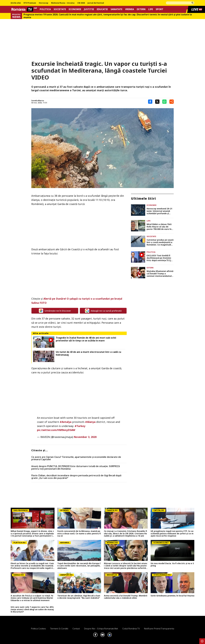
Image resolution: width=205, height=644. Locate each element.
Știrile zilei (16, 3)
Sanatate (116, 9)
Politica (45, 9)
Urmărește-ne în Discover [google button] (55, 311)
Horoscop (44, 3)
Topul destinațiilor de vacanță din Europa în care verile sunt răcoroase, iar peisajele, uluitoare (79, 566)
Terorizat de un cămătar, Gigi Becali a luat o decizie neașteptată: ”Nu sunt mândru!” (79, 597)
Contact (76, 629)
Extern (141, 9)
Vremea (130, 9)
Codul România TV (131, 629)
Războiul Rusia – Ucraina (63, 3)
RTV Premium (30, 3)
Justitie (89, 9)
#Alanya (90, 422)
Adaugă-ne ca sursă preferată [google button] (103, 311)
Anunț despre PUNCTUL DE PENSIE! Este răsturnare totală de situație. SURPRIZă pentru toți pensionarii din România (76, 468)
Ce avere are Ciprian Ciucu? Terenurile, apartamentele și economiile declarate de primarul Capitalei (76, 458)
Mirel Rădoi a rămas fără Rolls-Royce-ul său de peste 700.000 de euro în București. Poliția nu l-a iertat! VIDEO (159, 227)
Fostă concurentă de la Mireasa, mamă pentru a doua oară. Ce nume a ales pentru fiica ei (79, 534)
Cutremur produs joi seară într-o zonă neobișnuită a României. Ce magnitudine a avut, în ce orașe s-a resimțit (160, 242)
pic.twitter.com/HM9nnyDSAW (56, 430)
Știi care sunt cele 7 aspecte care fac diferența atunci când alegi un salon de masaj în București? (32, 609)
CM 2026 (81, 3)
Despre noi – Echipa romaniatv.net (101, 629)
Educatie (102, 9)
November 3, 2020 (85, 437)
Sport (160, 9)
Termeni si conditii (59, 629)
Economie (75, 9)
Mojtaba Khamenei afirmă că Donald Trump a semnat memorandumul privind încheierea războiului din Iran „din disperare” (160, 274)
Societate (60, 9)
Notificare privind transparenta (159, 629)
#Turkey (80, 426)
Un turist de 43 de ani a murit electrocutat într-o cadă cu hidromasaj (88, 353)
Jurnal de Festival (96, 3)
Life (151, 9)
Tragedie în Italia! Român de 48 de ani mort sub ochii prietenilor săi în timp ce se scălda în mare (86, 339)
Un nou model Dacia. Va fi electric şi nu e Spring (172, 565)
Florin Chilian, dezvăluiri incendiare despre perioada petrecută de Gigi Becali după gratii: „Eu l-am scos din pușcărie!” (76, 477)
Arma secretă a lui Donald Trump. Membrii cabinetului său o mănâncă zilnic (126, 597)
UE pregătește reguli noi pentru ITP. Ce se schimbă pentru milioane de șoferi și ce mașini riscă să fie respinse (172, 534)
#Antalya (66, 422)
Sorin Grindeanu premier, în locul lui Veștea (172, 596)
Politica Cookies (39, 629)
